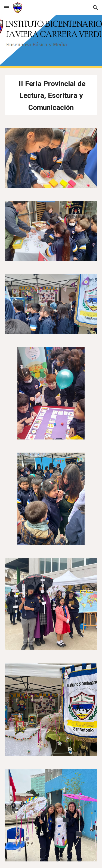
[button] (7, 8)
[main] (51, 95)
